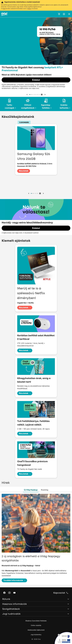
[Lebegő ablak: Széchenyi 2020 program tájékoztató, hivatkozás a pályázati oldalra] (63, 638)
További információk (15, 580)
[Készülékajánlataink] (36, 156)
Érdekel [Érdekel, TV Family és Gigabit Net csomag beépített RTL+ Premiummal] (36, 80)
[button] (64, 14)
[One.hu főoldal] (4, 14)
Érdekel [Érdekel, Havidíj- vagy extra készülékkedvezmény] (36, 228)
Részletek (24, 171)
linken (29, 9)
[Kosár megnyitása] (59, 14)
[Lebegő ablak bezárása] (59, 635)
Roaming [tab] (45, 490)
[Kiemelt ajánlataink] (36, 55)
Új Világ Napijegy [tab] (31, 490)
